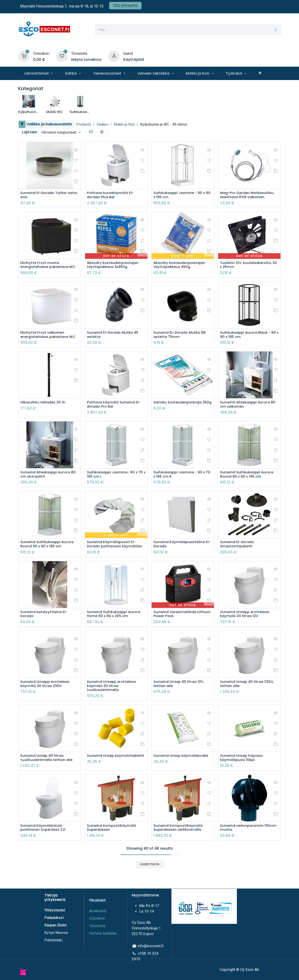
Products (84, 124)
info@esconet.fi (150, 952)
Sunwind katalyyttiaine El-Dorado (45, 632)
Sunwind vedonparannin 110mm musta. (243, 848)
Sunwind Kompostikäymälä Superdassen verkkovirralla (179, 848)
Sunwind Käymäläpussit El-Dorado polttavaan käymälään (112, 559)
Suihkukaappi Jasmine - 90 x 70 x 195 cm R (181, 487)
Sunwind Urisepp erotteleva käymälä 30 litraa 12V (246, 632)
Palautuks (52, 924)
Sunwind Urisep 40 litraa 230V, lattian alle (249, 703)
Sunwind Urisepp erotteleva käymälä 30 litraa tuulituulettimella (113, 705)
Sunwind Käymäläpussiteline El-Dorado (181, 557)
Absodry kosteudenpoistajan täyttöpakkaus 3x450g (115, 266)
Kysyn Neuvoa (56, 939)
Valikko (102, 124)
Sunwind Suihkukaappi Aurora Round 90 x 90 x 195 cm (48, 557)
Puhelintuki (53, 946)
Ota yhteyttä (125, 5)
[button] (61, 132)
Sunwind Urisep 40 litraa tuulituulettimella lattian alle (47, 778)
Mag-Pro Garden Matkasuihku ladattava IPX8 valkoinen (249, 195)
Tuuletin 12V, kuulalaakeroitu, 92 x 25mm (247, 266)
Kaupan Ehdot (55, 931)
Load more (149, 885)
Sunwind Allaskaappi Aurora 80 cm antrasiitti (47, 487)
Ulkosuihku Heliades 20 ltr (44, 414)
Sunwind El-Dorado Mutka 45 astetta (114, 341)
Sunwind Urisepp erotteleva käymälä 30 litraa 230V (46, 703)
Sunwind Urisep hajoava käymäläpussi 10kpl (243, 778)
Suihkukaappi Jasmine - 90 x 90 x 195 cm (181, 195)
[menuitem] (39, 73)
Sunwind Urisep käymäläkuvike (183, 776)
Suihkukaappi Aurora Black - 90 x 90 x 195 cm (247, 341)
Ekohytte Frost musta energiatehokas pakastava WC (46, 268)
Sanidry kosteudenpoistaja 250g (179, 416)
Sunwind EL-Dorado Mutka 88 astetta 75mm (181, 341)
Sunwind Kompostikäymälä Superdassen (113, 848)
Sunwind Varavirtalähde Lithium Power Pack (176, 632)
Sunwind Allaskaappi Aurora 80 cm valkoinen (247, 416)
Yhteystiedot (55, 916)
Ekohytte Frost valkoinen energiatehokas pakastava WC (46, 343)
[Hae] (276, 30)
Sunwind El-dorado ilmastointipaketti (238, 557)
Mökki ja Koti (124, 124)
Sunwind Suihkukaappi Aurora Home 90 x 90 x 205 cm (115, 632)
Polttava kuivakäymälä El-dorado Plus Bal (112, 195)
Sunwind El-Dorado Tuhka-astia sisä (46, 195)
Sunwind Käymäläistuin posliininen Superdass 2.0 (44, 848)
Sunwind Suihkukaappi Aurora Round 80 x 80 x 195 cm (248, 487)
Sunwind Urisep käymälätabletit (102, 778)
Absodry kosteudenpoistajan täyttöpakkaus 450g (181, 266)
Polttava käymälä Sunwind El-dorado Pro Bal (115, 416)
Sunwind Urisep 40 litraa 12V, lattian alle (180, 703)
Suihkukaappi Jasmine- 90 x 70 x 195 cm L (114, 487)
